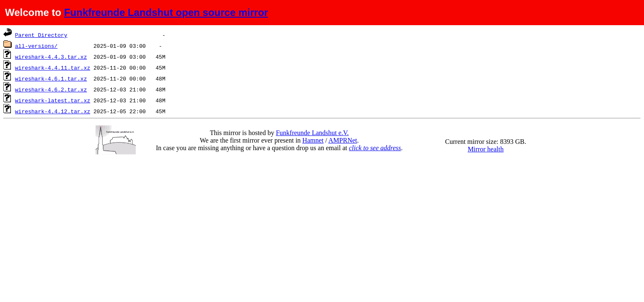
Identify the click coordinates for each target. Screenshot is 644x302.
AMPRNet (343, 140)
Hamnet (313, 140)
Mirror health (486, 149)
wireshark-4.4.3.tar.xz (51, 57)
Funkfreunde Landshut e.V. (312, 133)
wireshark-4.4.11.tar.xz (53, 68)
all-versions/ (36, 46)
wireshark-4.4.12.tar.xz (53, 111)
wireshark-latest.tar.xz (53, 100)
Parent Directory (41, 35)
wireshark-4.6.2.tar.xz (51, 89)
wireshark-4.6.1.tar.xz (51, 78)
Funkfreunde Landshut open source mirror (166, 12)
